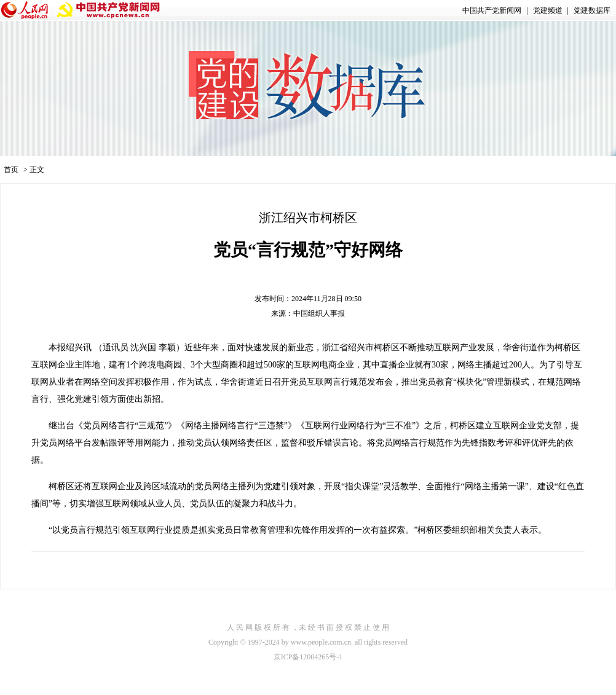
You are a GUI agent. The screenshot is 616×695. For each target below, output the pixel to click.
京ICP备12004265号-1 (308, 657)
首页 (11, 170)
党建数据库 (592, 10)
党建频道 (548, 10)
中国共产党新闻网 (492, 10)
